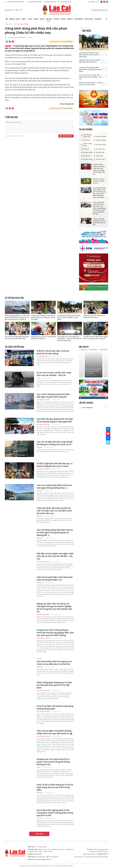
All (106, 19)
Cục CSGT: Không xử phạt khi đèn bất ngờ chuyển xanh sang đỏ (53, 396)
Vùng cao (84, 350)
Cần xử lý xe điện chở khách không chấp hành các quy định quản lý (55, 732)
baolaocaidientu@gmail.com (42, 859)
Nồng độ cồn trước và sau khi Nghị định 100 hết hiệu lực (90, 61)
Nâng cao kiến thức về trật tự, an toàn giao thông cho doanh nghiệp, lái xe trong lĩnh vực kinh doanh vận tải (54, 608)
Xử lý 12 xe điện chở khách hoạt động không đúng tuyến (55, 708)
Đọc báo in (98, 19)
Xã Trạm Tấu (99, 149)
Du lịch (42, 19)
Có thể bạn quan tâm (14, 298)
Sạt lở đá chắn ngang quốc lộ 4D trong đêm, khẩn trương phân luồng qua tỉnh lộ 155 (55, 813)
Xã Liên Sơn (86, 156)
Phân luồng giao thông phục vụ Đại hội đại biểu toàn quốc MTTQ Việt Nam (54, 685)
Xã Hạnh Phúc (87, 152)
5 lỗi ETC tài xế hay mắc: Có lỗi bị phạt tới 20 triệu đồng (91, 84)
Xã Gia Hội (98, 156)
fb (101, 2)
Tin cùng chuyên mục (15, 347)
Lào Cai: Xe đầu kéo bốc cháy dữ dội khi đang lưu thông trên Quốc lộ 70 (55, 443)
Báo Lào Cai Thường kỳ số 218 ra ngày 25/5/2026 (83, 371)
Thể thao (56, 19)
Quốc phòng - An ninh (44, 638)
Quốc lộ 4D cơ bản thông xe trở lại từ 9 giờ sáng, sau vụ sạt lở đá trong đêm (55, 787)
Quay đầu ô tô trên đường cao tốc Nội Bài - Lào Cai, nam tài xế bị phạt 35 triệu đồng (69, 339)
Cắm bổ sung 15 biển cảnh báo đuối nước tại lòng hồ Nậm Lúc (55, 579)
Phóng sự (70, 19)
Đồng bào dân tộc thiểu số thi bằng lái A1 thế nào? (94, 317)
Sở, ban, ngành (100, 136)
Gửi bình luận (67, 136)
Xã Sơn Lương (87, 159)
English (93, 2)
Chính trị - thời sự (15, 19)
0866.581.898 (37, 854)
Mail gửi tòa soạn (50, 2)
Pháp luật (49, 19)
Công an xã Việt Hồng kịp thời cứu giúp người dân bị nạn (99, 222)
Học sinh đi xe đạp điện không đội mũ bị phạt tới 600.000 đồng (17, 338)
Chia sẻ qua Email (13, 42)
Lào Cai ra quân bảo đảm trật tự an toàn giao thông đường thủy (54, 487)
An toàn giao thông (21, 24)
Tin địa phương (86, 129)
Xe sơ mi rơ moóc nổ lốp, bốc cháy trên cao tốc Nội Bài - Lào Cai (90, 77)
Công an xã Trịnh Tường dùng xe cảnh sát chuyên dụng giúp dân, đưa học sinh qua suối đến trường (55, 633)
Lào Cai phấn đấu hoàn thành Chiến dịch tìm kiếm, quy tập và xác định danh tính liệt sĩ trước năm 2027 (99, 193)
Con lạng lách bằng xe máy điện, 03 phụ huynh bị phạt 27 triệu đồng (90, 55)
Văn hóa (36, 19)
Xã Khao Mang (100, 140)
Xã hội (30, 19)
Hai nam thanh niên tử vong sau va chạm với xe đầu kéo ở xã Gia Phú (55, 662)
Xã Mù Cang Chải (86, 145)
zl (107, 2)
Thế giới (63, 19)
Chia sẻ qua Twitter (7, 42)
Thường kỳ (94, 350)
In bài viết (10, 42)
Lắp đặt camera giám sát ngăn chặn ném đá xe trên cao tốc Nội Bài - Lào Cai (55, 556)
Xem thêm (39, 834)
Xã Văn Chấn (99, 159)
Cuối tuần (104, 350)
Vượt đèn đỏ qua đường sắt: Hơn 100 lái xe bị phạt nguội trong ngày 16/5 (55, 420)
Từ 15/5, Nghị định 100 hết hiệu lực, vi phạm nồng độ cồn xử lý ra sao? (55, 465)
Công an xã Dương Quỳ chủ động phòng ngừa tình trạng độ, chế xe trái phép (43, 318)
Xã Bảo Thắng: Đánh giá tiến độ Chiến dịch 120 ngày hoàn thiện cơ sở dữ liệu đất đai (99, 169)
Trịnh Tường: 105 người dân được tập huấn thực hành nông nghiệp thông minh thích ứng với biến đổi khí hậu (99, 208)
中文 (97, 2)
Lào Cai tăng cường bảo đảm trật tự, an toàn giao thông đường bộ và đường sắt (55, 533)
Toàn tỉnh (85, 140)
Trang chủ (7, 19)
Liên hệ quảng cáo (65, 2)
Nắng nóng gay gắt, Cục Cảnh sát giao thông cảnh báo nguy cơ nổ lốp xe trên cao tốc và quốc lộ (17, 318)
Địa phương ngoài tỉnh (86, 136)
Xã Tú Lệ (85, 149)
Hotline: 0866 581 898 (34, 2)
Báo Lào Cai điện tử (56, 10)
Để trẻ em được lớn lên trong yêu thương (99, 181)
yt (104, 2)
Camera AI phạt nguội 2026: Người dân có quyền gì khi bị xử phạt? (90, 70)
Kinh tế (24, 19)
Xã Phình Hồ (99, 152)
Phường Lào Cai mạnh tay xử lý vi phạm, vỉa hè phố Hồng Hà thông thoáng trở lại (53, 762)
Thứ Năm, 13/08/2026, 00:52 (15, 2)
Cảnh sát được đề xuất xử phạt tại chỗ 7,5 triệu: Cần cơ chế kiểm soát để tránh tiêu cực (54, 511)
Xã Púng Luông (100, 145)
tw (108, 442)
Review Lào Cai (89, 19)
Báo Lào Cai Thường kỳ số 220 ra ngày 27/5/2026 (102, 371)
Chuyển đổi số (79, 19)
